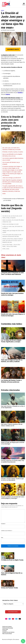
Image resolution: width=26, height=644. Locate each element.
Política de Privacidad (8, 628)
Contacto (5, 631)
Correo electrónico (7, 531)
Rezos (3, 11)
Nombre (3, 524)
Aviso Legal (5, 629)
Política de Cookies (7, 627)
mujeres (8, 94)
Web (2, 538)
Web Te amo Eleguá (7, 633)
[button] (23, 641)
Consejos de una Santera (8, 632)
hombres (20, 93)
